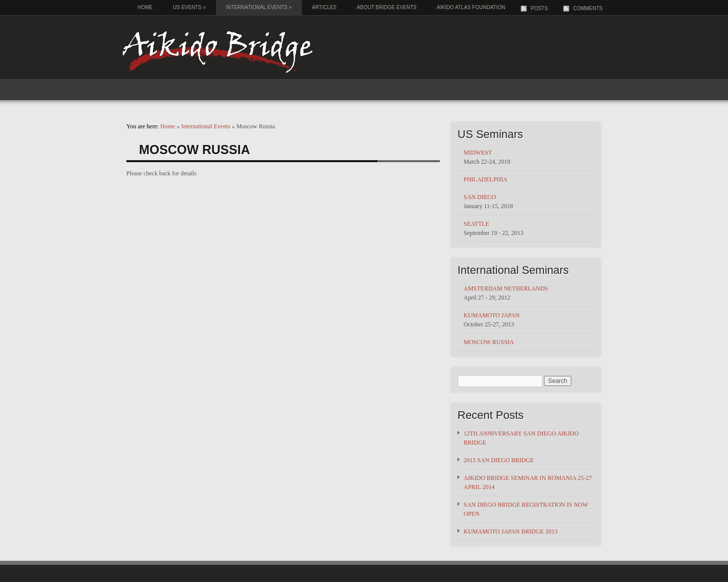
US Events (189, 7)
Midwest (478, 153)
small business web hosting (443, 573)
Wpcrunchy (198, 573)
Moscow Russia (489, 342)
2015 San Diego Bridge (499, 460)
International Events (259, 7)
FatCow (531, 573)
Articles (324, 7)
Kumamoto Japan (492, 315)
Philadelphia (486, 179)
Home (145, 7)
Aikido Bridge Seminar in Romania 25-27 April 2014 (528, 482)
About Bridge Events (387, 7)
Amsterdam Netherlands (506, 288)
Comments (588, 8)
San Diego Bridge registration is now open (526, 509)
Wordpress (162, 573)
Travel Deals (557, 573)
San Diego (480, 197)
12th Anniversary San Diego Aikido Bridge (521, 438)
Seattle (476, 224)
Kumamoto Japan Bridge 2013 (511, 531)
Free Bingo (594, 573)
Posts (539, 8)
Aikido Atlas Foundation (471, 7)
